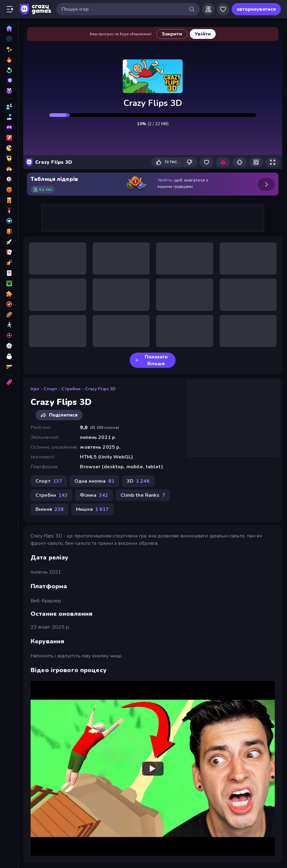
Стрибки (71, 389)
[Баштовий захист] (9, 200)
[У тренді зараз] (9, 60)
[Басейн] (9, 179)
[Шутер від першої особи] (9, 367)
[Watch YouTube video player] (153, 768)
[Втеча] (9, 231)
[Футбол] (9, 346)
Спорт (51, 389)
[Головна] (9, 28)
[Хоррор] (9, 356)
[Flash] (9, 138)
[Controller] (9, 127)
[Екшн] (9, 242)
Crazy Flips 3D (101, 389)
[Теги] (9, 382)
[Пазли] (9, 294)
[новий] (9, 49)
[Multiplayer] (9, 91)
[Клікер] (9, 263)
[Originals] (9, 80)
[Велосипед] (9, 211)
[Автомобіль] (9, 169)
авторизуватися (256, 9)
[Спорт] (9, 315)
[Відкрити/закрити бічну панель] (10, 9)
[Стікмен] (9, 325)
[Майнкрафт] (9, 283)
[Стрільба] (9, 335)
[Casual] (9, 117)
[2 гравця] (9, 107)
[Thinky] (9, 159)
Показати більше (151, 360)
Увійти (165, 180)
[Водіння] (9, 221)
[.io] (9, 148)
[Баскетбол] (9, 190)
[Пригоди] (9, 304)
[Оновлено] (9, 70)
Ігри (35, 389)
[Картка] (9, 252)
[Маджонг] (9, 273)
